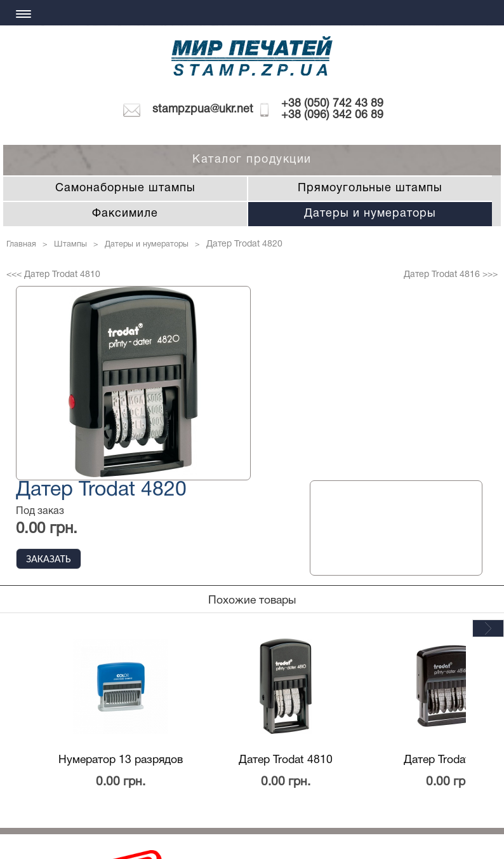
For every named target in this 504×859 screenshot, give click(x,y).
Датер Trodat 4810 (286, 760)
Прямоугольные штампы (370, 188)
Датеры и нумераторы (370, 214)
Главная (21, 244)
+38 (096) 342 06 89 (332, 115)
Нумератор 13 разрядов (121, 760)
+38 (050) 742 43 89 (332, 104)
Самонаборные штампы (125, 188)
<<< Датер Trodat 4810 (53, 275)
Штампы (70, 244)
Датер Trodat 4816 (451, 760)
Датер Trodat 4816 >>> (451, 275)
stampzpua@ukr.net (203, 110)
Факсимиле (125, 214)
